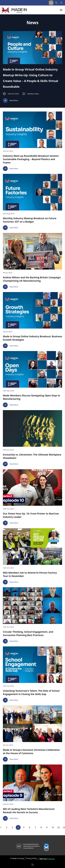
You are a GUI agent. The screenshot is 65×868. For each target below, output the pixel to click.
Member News (31, 94)
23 (58, 827)
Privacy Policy (31, 858)
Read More (11, 100)
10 (53, 827)
